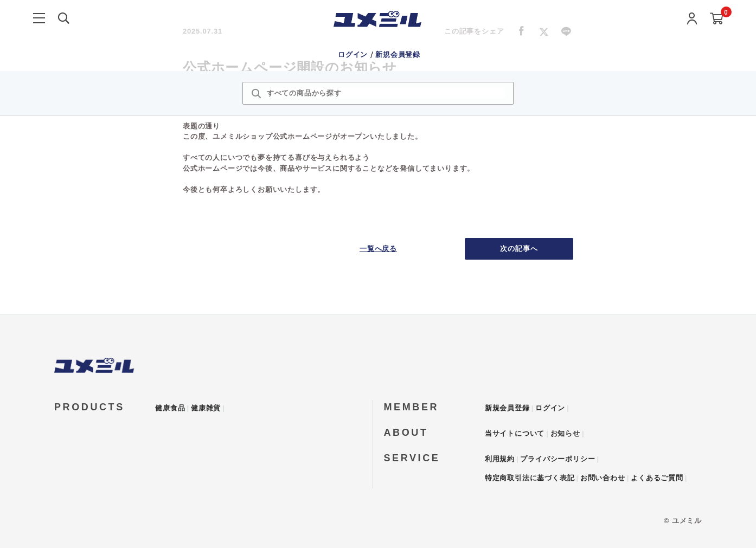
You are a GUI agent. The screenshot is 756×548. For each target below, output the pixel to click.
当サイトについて (515, 433)
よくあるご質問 (657, 478)
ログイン (354, 54)
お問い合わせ (603, 478)
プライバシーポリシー (558, 459)
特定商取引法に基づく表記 (530, 478)
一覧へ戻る (378, 249)
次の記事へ (519, 249)
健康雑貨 (206, 408)
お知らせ (565, 433)
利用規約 (500, 459)
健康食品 (170, 408)
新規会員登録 (398, 54)
